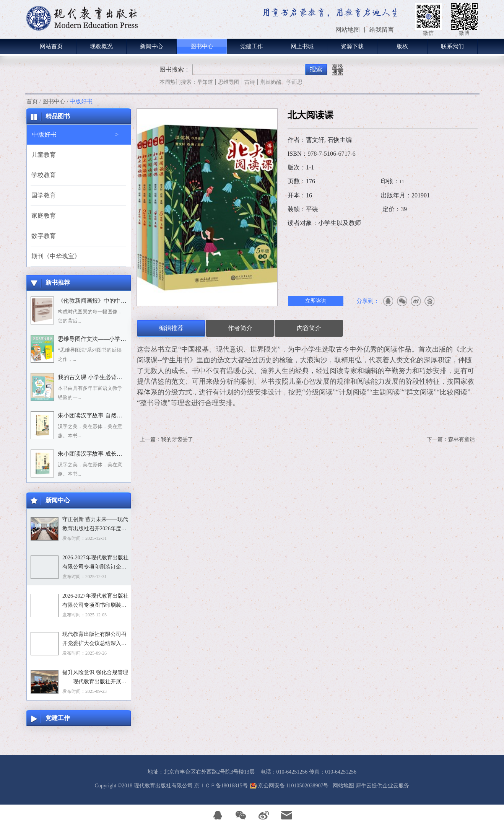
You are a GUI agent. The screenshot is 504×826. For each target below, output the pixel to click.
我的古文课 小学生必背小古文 (96, 377)
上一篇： (166, 439)
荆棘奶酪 (271, 82)
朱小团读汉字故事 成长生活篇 (96, 454)
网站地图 (342, 786)
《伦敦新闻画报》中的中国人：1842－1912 (112, 301)
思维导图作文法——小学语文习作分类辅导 (112, 339)
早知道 (205, 82)
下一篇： (451, 439)
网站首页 (51, 46)
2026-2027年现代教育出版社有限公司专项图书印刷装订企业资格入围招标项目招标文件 (95, 601)
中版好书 (81, 101)
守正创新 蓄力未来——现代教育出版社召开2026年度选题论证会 (95, 525)
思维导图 (229, 82)
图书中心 (54, 101)
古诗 (250, 82)
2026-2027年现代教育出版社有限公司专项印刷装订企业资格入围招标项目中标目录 (95, 563)
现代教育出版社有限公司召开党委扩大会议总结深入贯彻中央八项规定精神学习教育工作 (94, 640)
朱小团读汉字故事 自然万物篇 (96, 415)
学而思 (294, 82)
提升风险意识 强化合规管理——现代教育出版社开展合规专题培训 (95, 678)
